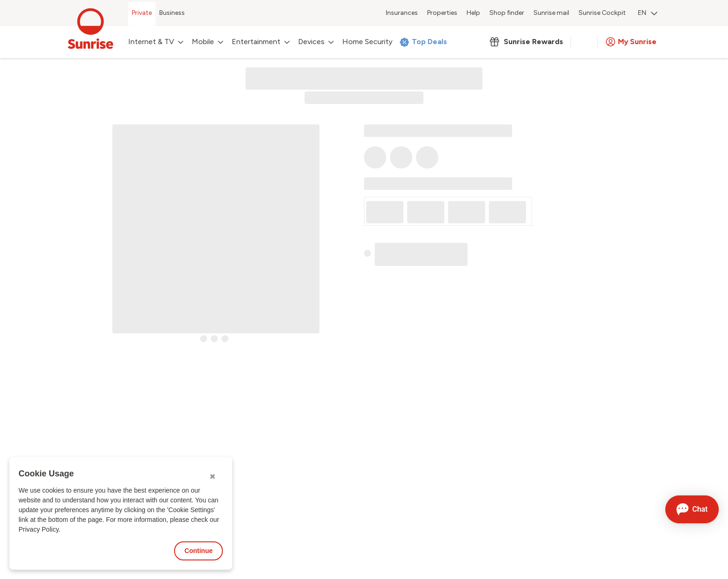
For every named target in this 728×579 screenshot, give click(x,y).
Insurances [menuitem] (402, 13)
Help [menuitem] (473, 13)
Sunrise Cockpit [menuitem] (602, 13)
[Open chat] (692, 509)
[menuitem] (648, 14)
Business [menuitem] (172, 13)
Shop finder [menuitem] (507, 13)
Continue (198, 551)
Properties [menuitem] (442, 13)
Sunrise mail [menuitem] (551, 13)
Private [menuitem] (142, 13)
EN (648, 13)
